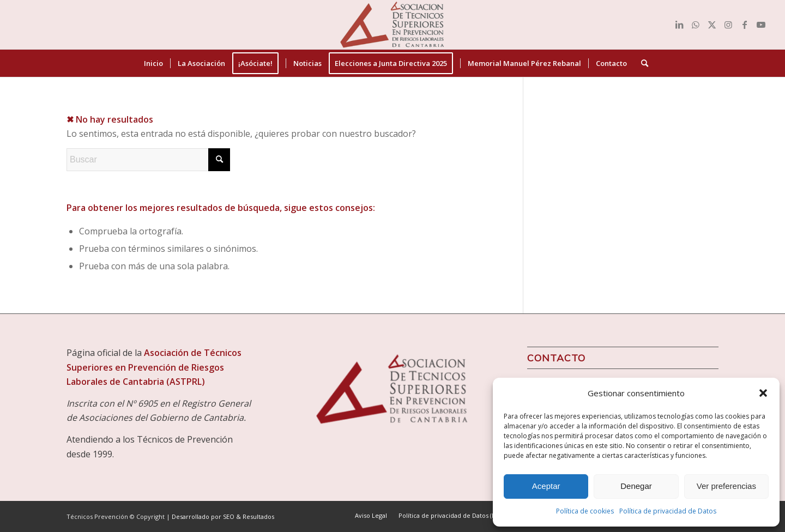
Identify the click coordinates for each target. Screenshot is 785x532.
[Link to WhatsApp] (696, 25)
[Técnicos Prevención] (392, 25)
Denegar (636, 486)
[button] (763, 393)
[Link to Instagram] (728, 25)
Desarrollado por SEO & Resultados (223, 516)
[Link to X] (712, 25)
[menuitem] (153, 63)
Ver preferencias (726, 486)
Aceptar (546, 486)
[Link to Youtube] (761, 25)
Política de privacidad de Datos (668, 511)
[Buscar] (641, 63)
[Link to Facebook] (745, 25)
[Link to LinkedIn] (679, 25)
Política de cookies (585, 511)
